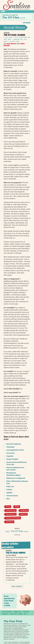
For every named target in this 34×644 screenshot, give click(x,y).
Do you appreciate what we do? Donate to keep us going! (9, 601)
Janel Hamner (11, 44)
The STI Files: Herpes (16, 553)
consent (10, 522)
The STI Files (17, 531)
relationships (13, 518)
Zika (8, 499)
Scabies (9, 489)
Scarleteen (7, 612)
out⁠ (10, 56)
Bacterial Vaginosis (14, 444)
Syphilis (9, 493)
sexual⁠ (21, 335)
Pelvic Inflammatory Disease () (17, 482)
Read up (17, 612)
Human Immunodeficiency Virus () (17, 463)
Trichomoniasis (12, 496)
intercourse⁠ (24, 410)
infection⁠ (10, 107)
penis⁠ (8, 216)
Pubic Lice (10, 486)
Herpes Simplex (12, 459)
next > (27, 532)
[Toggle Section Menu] (17, 12)
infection (11, 510)
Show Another (17, 587)
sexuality (11, 514)
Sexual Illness (14, 27)
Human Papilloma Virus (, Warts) (15, 469)
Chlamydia (10, 447)
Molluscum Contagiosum (16, 478)
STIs (8, 506)
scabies (24, 510)
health (24, 514)
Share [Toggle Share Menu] (26, 23)
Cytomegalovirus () (15, 450)
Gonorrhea (10, 453)
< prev (7, 532)
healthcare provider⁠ (11, 281)
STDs (17, 506)
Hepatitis (10, 456)
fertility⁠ (16, 389)
